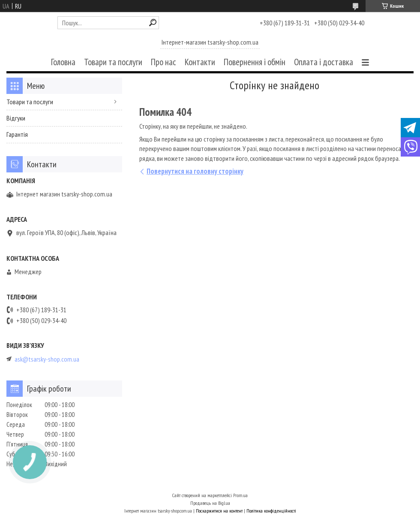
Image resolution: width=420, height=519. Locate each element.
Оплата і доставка (324, 62)
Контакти (200, 62)
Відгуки (16, 118)
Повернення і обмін (255, 62)
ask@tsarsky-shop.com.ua (47, 359)
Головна (63, 62)
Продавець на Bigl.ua (210, 503)
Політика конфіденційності (271, 511)
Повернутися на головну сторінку (195, 171)
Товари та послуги (113, 62)
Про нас (163, 62)
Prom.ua (240, 495)
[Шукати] (153, 23)
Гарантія (17, 134)
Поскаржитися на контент (219, 511)
